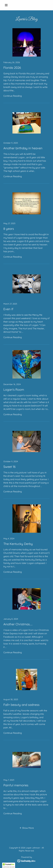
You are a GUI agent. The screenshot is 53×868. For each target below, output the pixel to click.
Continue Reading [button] (13, 96)
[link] (26, 66)
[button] (7, 5)
